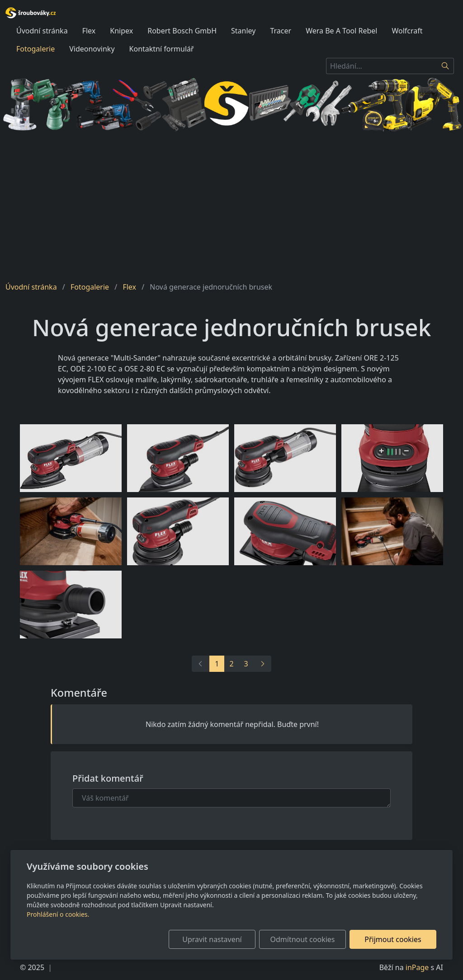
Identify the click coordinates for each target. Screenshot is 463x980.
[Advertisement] (231, 206)
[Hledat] (446, 66)
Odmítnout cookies (303, 939)
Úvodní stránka (42, 31)
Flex (89, 31)
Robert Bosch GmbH (182, 31)
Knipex (121, 31)
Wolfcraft (407, 31)
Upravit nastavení (212, 939)
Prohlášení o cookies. (58, 914)
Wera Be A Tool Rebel (341, 31)
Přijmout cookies (393, 939)
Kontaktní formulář (162, 49)
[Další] (262, 664)
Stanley (243, 31)
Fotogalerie (35, 49)
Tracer (281, 31)
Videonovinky (92, 49)
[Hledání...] (382, 66)
